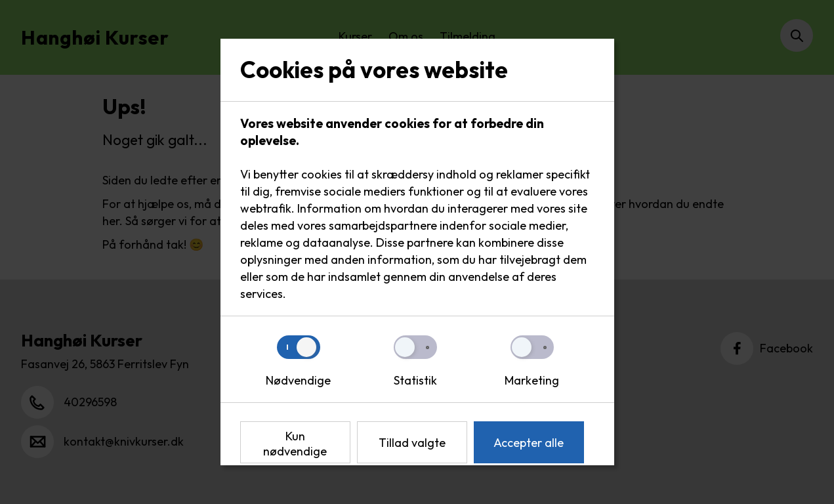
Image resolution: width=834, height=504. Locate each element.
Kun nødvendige (295, 444)
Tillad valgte (412, 443)
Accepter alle (529, 443)
